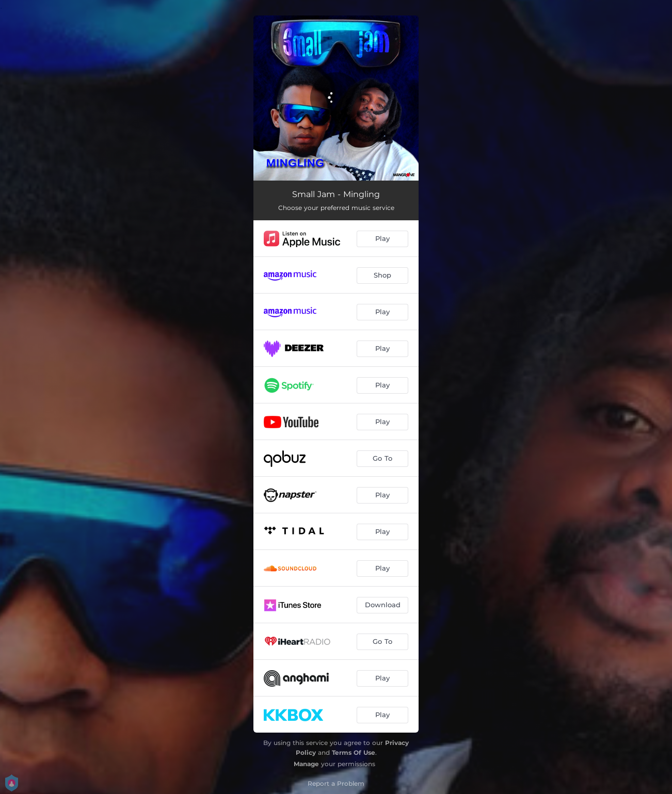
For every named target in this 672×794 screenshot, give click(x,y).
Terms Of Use (354, 752)
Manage (306, 764)
